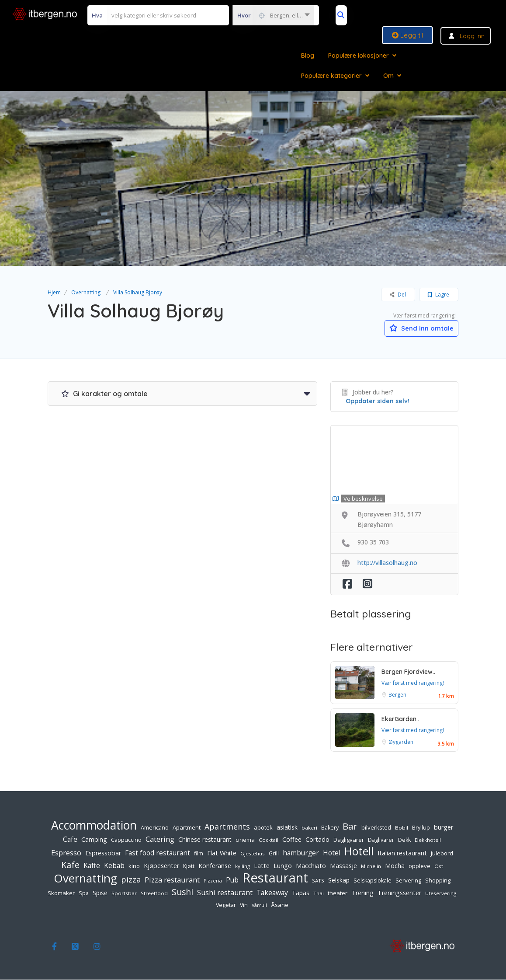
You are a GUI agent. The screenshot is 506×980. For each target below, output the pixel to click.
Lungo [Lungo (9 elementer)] (283, 866)
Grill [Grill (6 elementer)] (274, 854)
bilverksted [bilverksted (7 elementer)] (376, 828)
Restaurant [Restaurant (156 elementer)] (275, 878)
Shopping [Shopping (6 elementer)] (438, 881)
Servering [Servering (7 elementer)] (408, 881)
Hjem (54, 292)
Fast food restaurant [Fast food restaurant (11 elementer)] (158, 853)
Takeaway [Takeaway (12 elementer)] (272, 893)
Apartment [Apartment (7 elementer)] (187, 828)
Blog (308, 56)
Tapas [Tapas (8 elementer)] (301, 893)
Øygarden (401, 743)
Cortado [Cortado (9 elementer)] (317, 840)
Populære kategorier (331, 76)
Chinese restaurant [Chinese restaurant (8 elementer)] (205, 840)
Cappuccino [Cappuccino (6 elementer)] (126, 840)
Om (388, 76)
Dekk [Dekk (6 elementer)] (404, 840)
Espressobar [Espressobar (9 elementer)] (103, 853)
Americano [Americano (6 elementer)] (155, 828)
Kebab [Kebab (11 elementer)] (114, 866)
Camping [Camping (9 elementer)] (94, 840)
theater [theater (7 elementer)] (338, 893)
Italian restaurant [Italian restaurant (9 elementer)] (402, 853)
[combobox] (273, 15)
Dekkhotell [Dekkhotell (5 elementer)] (428, 840)
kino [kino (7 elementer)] (134, 866)
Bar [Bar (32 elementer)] (350, 827)
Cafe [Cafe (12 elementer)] (70, 840)
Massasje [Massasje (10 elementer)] (343, 866)
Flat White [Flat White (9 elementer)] (222, 853)
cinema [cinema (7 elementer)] (245, 840)
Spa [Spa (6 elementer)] (84, 894)
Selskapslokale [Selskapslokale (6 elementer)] (373, 881)
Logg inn (472, 36)
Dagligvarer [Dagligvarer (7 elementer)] (349, 840)
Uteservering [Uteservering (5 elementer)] (441, 894)
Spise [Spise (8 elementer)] (100, 893)
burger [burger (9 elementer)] (444, 828)
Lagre (438, 295)
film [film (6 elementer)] (199, 854)
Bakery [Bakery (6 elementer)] (330, 828)
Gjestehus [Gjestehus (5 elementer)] (253, 854)
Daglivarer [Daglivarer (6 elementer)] (381, 840)
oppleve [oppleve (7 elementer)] (419, 866)
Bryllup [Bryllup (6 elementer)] (421, 828)
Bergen (397, 695)
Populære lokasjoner (359, 56)
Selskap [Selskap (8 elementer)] (339, 881)
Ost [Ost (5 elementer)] (439, 867)
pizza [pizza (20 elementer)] (131, 880)
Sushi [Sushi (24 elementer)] (182, 893)
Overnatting (86, 292)
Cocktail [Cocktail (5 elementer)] (269, 840)
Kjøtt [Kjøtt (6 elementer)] (189, 867)
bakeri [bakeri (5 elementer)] (309, 828)
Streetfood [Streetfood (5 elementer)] (154, 894)
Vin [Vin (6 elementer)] (244, 905)
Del (398, 295)
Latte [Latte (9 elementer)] (262, 866)
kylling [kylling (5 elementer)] (243, 867)
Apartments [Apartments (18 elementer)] (227, 827)
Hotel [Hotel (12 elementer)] (332, 853)
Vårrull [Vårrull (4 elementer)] (259, 906)
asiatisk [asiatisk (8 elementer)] (287, 828)
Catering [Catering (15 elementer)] (160, 839)
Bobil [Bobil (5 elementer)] (402, 828)
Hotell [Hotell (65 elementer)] (359, 852)
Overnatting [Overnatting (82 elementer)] (85, 879)
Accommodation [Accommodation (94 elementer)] (94, 826)
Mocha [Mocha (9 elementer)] (395, 866)
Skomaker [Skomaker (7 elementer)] (61, 893)
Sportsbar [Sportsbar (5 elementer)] (124, 894)
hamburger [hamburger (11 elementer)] (301, 853)
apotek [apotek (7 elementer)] (263, 828)
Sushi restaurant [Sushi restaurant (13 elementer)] (225, 893)
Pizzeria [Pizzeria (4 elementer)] (213, 881)
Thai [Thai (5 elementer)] (319, 894)
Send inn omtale (417, 328)
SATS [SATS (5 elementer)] (318, 881)
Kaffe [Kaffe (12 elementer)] (92, 866)
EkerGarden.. (400, 720)
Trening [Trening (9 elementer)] (362, 893)
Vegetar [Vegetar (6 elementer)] (226, 905)
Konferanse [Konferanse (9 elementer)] (215, 866)
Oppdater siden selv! (378, 401)
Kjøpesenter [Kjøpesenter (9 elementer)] (161, 866)
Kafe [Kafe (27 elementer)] (70, 865)
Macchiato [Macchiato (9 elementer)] (311, 866)
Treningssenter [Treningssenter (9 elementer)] (399, 893)
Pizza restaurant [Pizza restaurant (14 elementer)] (172, 880)
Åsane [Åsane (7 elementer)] (280, 905)
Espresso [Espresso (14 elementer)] (66, 853)
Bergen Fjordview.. (408, 672)
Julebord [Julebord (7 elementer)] (442, 854)
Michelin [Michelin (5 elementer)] (371, 867)
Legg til (407, 35)
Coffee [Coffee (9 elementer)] (292, 840)
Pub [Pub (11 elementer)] (232, 881)
